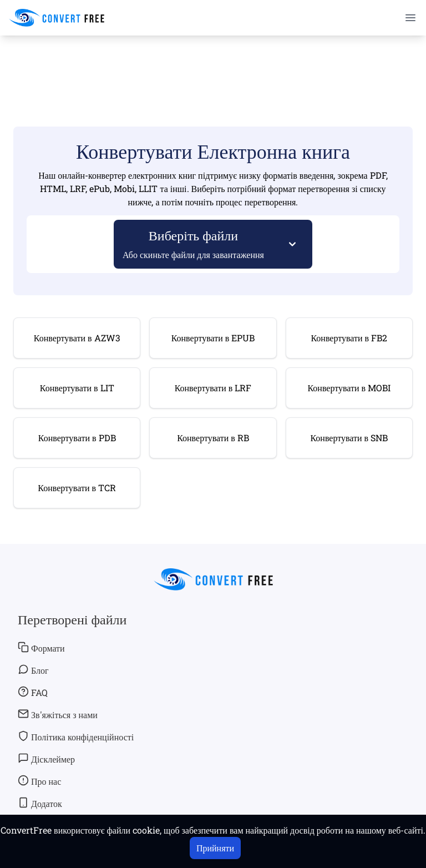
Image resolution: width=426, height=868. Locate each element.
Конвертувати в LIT (77, 388)
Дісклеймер (46, 759)
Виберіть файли (194, 243)
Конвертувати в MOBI (349, 388)
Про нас (39, 781)
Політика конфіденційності (76, 736)
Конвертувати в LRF (213, 388)
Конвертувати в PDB (77, 438)
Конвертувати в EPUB (213, 338)
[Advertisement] (213, 67)
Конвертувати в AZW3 (77, 338)
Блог (33, 670)
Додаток (40, 803)
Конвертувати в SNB (349, 438)
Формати (41, 648)
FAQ (33, 692)
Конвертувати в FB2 (349, 338)
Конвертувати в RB (213, 438)
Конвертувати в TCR (77, 488)
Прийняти (215, 848)
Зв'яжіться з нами (58, 714)
